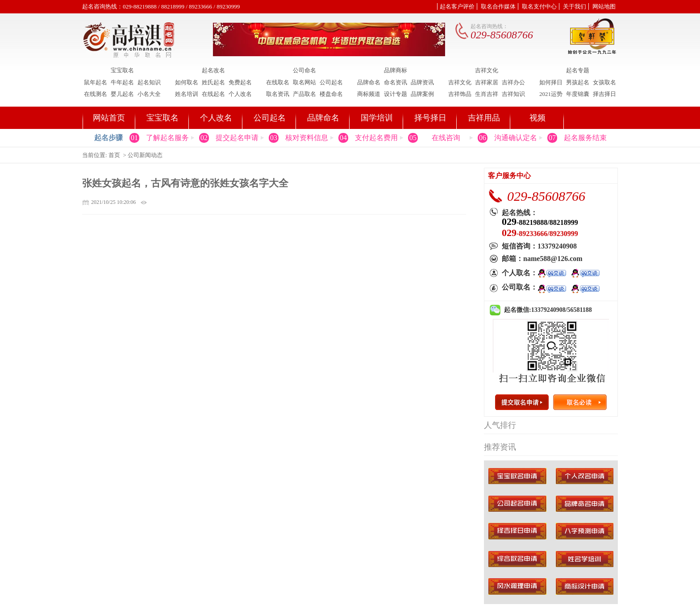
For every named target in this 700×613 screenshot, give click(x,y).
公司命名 (304, 70)
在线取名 (278, 82)
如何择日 (551, 82)
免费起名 (240, 82)
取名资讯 (278, 94)
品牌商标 (396, 70)
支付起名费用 (376, 138)
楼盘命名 (331, 94)
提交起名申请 (237, 138)
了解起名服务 (167, 138)
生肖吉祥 (487, 94)
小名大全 (149, 94)
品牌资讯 (422, 82)
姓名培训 (187, 94)
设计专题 (396, 94)
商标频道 (369, 94)
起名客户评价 (457, 6)
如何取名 (187, 82)
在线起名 (213, 94)
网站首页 (109, 118)
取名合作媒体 (498, 6)
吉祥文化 (487, 70)
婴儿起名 (122, 94)
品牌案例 (422, 94)
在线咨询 (446, 138)
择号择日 (430, 118)
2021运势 (551, 94)
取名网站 (304, 82)
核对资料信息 (307, 138)
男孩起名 (578, 82)
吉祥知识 (513, 94)
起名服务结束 (585, 138)
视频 (537, 118)
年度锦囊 (578, 94)
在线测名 (96, 94)
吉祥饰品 (460, 94)
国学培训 (377, 118)
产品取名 (304, 94)
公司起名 (331, 82)
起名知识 (149, 82)
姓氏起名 (213, 82)
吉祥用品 (484, 118)
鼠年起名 (96, 82)
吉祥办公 (513, 82)
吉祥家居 (487, 82)
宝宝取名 (122, 70)
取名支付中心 (539, 6)
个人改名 (240, 94)
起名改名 (213, 70)
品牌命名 (369, 82)
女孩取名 (604, 82)
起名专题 (578, 70)
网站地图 (604, 6)
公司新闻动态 (145, 155)
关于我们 (575, 6)
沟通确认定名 (516, 138)
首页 (114, 155)
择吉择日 (604, 94)
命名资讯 (396, 82)
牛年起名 (122, 82)
